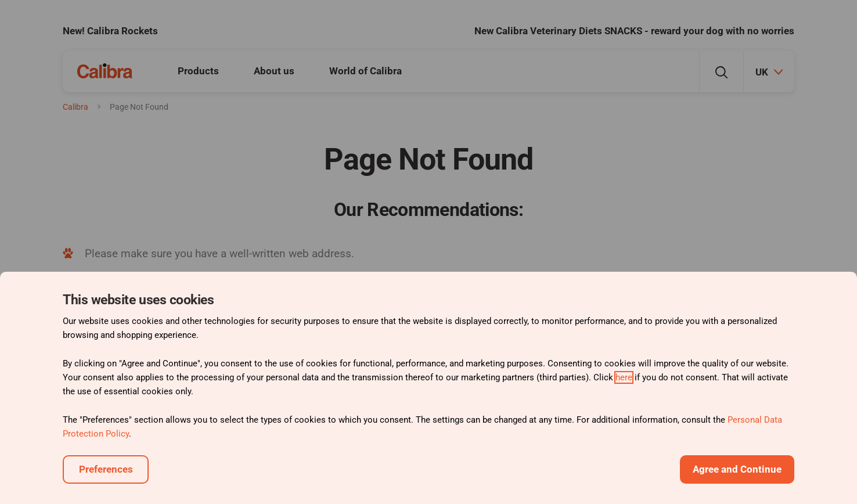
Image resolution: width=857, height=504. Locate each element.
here (624, 377)
